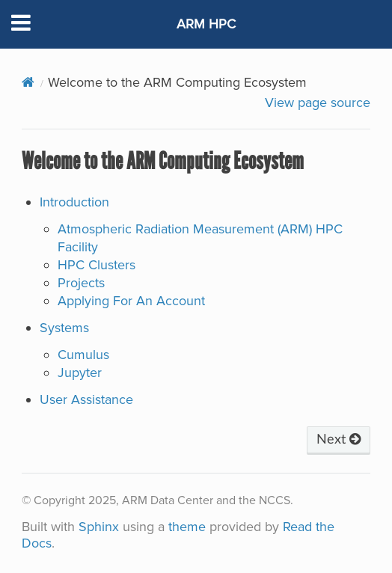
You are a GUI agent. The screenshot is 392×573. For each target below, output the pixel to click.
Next (339, 440)
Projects (81, 283)
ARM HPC (206, 24)
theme (187, 527)
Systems (64, 328)
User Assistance (86, 399)
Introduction (74, 202)
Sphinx (99, 527)
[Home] (28, 82)
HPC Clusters (97, 265)
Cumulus (83, 355)
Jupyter (80, 373)
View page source (318, 102)
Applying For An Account (131, 301)
